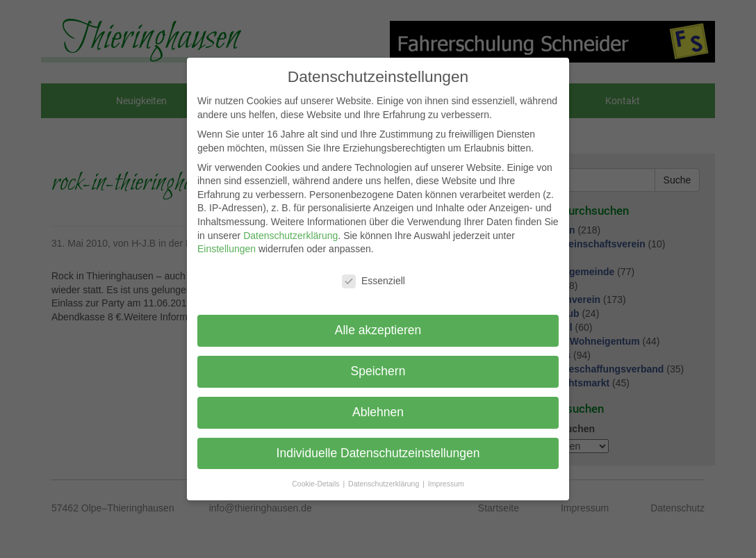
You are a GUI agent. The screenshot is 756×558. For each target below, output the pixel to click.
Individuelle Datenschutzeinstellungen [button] (378, 453)
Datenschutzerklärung (290, 236)
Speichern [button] (378, 371)
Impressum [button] (446, 484)
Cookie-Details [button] (317, 484)
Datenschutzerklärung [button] (385, 484)
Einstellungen (227, 249)
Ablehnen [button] (378, 412)
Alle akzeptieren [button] (378, 330)
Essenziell (373, 281)
